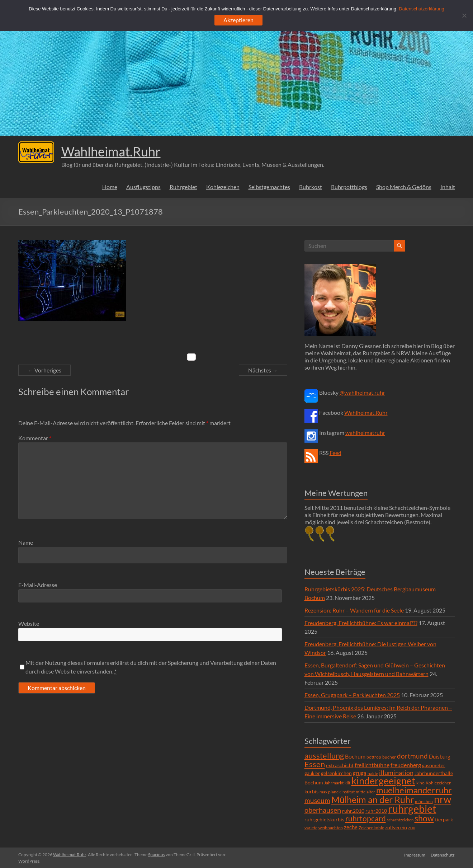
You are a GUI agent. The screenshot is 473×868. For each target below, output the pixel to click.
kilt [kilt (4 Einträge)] (347, 783)
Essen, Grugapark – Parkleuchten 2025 (352, 695)
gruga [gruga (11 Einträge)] (360, 773)
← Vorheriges (44, 370)
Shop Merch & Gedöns (404, 187)
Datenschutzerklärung (421, 9)
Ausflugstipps (143, 187)
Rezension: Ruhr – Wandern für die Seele (354, 610)
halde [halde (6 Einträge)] (373, 773)
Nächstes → (263, 370)
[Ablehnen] (464, 15)
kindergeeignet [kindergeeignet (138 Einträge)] (383, 781)
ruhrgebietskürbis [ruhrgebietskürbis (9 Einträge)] (324, 819)
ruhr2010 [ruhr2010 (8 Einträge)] (376, 811)
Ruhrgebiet (183, 187)
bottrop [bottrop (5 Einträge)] (374, 757)
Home (110, 187)
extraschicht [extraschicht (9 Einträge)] (340, 765)
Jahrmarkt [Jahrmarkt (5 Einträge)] (334, 783)
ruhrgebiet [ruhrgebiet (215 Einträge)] (412, 809)
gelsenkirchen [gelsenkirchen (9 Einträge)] (336, 773)
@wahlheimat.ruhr (362, 392)
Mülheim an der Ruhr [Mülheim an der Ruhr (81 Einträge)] (373, 800)
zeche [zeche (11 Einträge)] (351, 827)
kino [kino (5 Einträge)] (420, 783)
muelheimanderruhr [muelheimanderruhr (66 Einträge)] (414, 790)
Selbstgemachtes (269, 187)
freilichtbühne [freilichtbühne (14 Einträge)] (372, 765)
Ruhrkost (311, 187)
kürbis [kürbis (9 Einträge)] (311, 791)
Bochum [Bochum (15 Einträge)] (355, 756)
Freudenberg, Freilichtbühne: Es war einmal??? (361, 623)
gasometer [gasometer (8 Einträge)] (434, 765)
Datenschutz (443, 855)
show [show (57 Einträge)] (424, 818)
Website (29, 623)
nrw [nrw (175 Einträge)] (443, 799)
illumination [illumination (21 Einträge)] (396, 773)
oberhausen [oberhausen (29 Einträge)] (323, 810)
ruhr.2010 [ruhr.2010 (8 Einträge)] (353, 811)
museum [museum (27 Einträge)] (317, 800)
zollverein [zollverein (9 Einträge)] (396, 827)
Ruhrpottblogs (349, 187)
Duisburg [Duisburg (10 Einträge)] (440, 757)
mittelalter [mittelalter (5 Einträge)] (365, 792)
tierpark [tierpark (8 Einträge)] (444, 820)
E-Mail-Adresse (38, 585)
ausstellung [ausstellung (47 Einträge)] (324, 756)
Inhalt (448, 187)
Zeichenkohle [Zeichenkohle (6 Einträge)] (371, 828)
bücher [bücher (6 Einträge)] (389, 757)
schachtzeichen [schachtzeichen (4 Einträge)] (400, 820)
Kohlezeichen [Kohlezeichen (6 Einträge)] (439, 783)
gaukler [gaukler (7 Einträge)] (312, 773)
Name (26, 542)
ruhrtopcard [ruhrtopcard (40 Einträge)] (366, 818)
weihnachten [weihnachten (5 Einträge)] (331, 828)
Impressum (415, 855)
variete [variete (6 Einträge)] (311, 828)
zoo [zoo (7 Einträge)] (412, 827)
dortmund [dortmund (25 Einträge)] (412, 756)
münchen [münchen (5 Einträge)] (424, 801)
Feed (335, 453)
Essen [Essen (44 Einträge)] (315, 764)
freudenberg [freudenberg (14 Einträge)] (406, 765)
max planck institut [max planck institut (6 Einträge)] (337, 792)
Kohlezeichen (223, 187)
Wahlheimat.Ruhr (111, 151)
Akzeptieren (238, 20)
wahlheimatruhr (365, 433)
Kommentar (35, 438)
